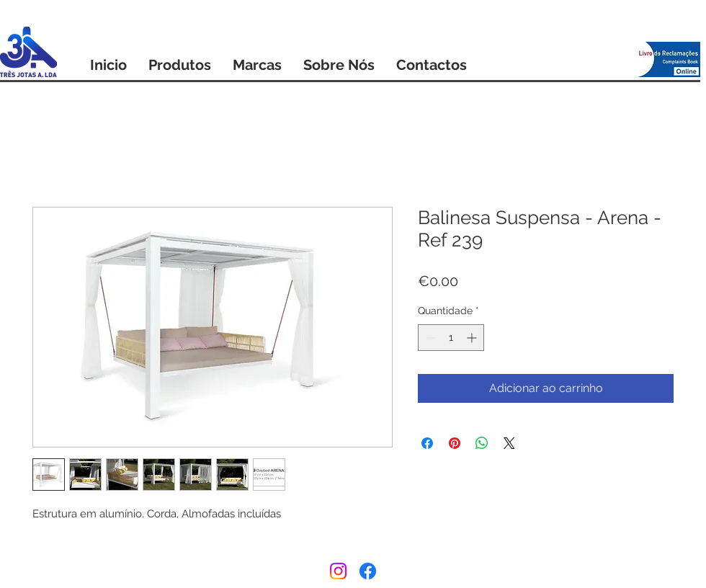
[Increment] (473, 338)
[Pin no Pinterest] (455, 443)
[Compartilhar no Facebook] (427, 443)
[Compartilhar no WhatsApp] (482, 443)
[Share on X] (509, 443)
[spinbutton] (451, 338)
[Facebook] (368, 571)
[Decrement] (429, 338)
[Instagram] (338, 571)
